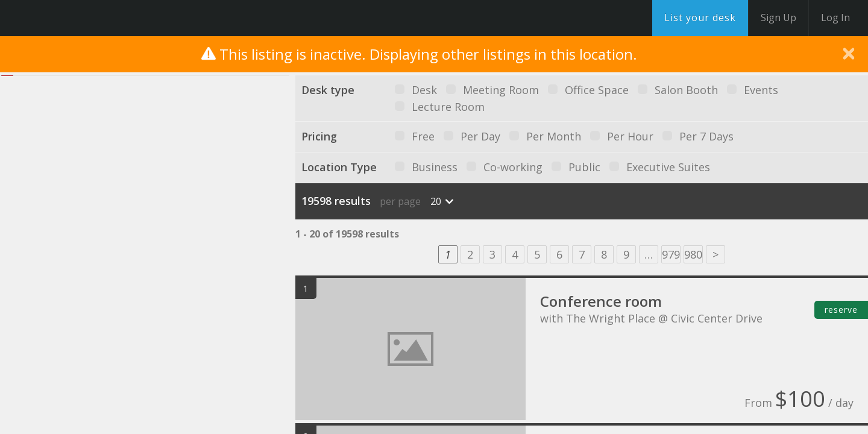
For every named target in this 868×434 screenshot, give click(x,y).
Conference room (601, 301)
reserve (841, 310)
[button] (160, 214)
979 (671, 254)
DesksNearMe (84, 18)
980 (693, 254)
